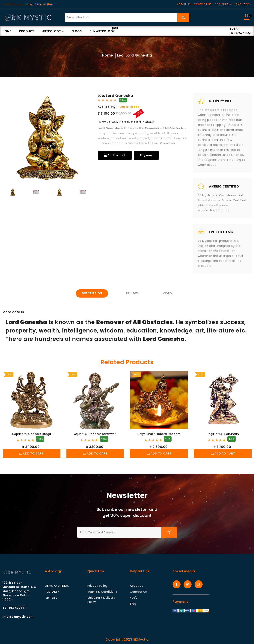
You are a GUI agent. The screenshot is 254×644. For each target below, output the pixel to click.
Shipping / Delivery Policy (101, 600)
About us (184, 4)
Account (222, 4)
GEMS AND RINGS (57, 586)
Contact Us (138, 592)
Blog (133, 604)
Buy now (146, 155)
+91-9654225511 (15, 608)
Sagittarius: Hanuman (223, 434)
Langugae (242, 4)
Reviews (133, 293)
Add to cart (115, 155)
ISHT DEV (51, 598)
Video (167, 293)
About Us (137, 586)
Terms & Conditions (102, 592)
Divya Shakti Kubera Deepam (159, 434)
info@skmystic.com (18, 617)
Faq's (134, 598)
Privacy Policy (98, 586)
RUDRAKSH (52, 592)
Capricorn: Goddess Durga (32, 434)
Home (108, 55)
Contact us (203, 4)
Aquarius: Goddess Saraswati (95, 434)
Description (92, 293)
